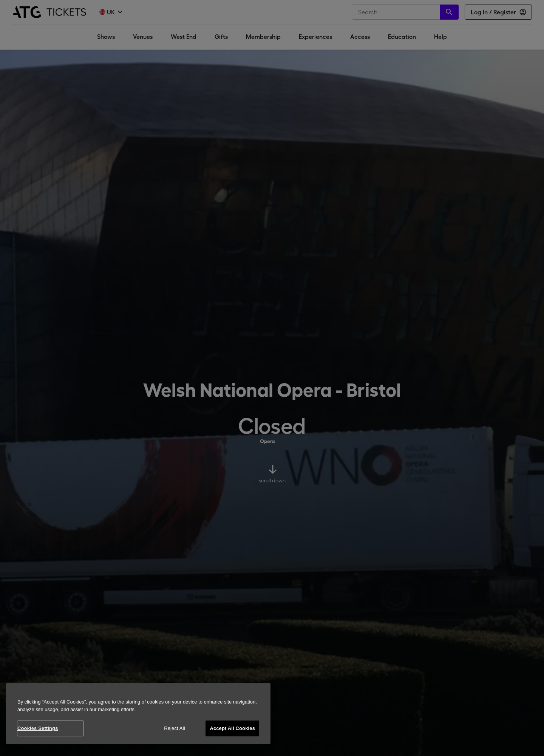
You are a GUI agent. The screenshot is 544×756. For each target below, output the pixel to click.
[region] (138, 714)
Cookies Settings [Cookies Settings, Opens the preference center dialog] (38, 728)
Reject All (175, 728)
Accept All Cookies (232, 728)
